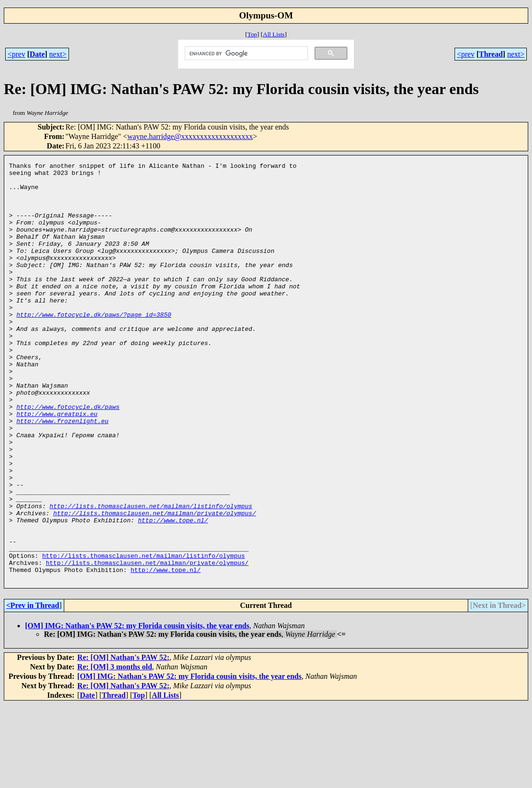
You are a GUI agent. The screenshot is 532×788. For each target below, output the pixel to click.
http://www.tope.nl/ (173, 592)
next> (58, 54)
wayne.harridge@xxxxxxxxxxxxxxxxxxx (190, 136)
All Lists (274, 34)
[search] (246, 53)
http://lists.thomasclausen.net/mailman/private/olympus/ (155, 584)
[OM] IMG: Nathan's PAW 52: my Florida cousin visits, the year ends (137, 709)
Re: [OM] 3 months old (115, 750)
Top (252, 34)
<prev (16, 54)
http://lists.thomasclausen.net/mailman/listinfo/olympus (151, 575)
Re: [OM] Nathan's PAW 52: (124, 741)
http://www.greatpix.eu (57, 465)
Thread (491, 54)
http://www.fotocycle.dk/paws (68, 456)
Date (37, 54)
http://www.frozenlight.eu (63, 473)
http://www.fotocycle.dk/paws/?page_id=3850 (94, 346)
